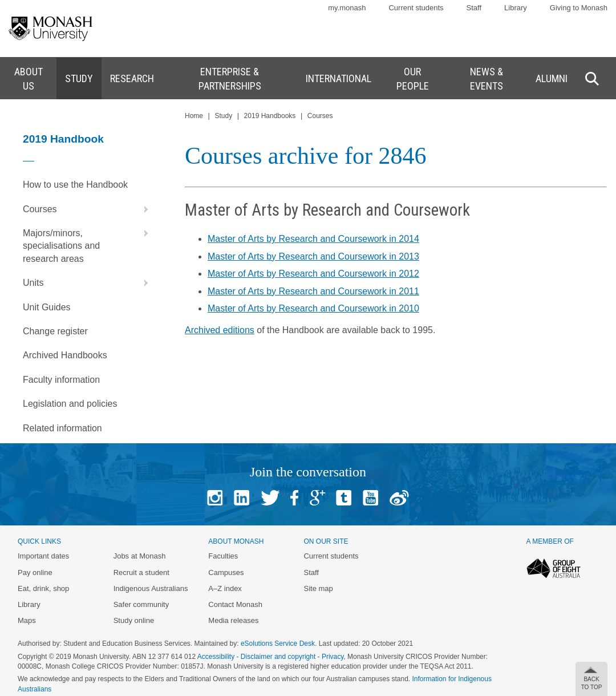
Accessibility (216, 657)
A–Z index (225, 588)
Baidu (399, 498)
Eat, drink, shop (43, 588)
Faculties (223, 556)
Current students (416, 8)
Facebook (294, 498)
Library (516, 8)
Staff (474, 8)
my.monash (347, 8)
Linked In (242, 498)
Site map (318, 588)
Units (88, 283)
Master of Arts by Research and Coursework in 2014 (313, 239)
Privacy (333, 657)
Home (194, 116)
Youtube (370, 498)
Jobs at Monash (140, 556)
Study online (134, 620)
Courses (88, 209)
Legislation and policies (70, 404)
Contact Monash (235, 604)
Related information (62, 428)
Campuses (226, 572)
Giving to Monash (579, 8)
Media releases (233, 620)
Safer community (141, 604)
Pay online (35, 572)
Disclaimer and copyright (278, 657)
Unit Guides (47, 307)
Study (223, 116)
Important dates (43, 556)
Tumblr (344, 498)
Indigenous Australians (151, 588)
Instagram (215, 498)
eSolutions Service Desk (278, 644)
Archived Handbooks (65, 355)
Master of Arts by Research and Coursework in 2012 (313, 274)
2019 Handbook (63, 139)
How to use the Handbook (75, 185)
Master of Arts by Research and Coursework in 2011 (313, 291)
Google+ (317, 498)
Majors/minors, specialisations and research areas (88, 242)
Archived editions (220, 330)
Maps (27, 620)
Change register (55, 331)
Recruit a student (141, 572)
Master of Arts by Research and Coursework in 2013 (313, 256)
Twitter (270, 498)
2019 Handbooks (270, 116)
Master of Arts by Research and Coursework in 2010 (313, 308)
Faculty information (61, 380)
